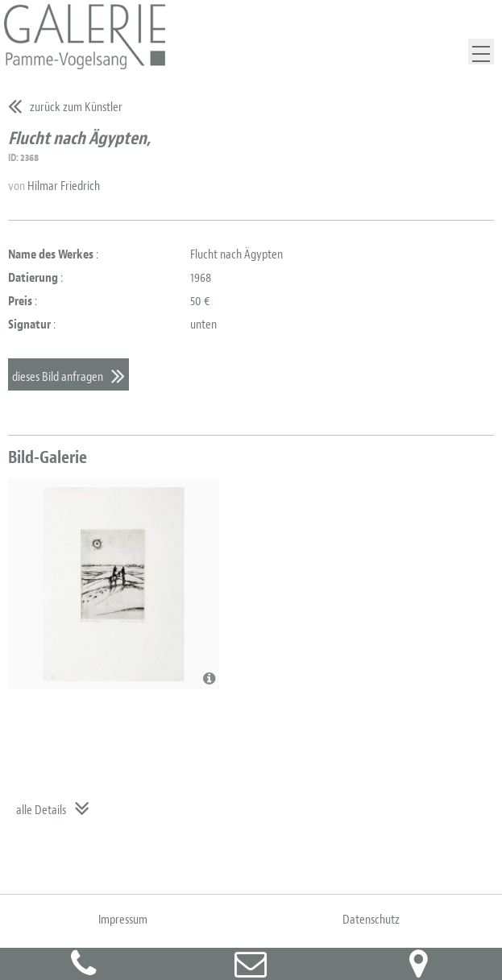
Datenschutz (371, 920)
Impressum (123, 920)
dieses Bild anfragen (58, 377)
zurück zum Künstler (76, 107)
